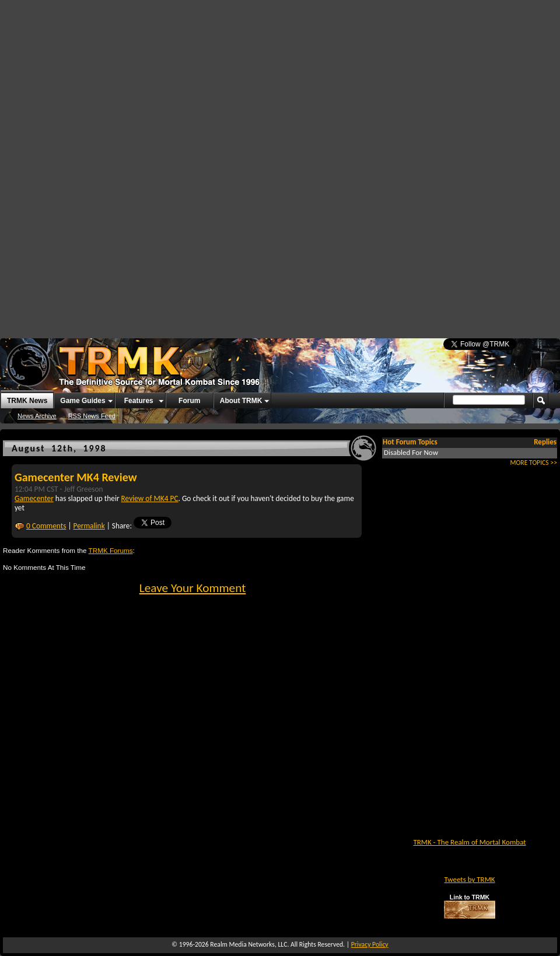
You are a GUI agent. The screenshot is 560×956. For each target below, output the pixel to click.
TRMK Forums (111, 550)
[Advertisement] (265, 87)
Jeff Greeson (84, 489)
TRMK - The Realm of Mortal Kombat (469, 842)
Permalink (89, 526)
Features (139, 401)
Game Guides (83, 401)
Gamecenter (34, 498)
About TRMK (241, 401)
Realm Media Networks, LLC (249, 944)
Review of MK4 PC (150, 498)
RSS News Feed (92, 416)
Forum (189, 401)
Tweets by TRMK (469, 879)
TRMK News (27, 401)
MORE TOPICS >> (534, 463)
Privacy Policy (370, 944)
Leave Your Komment (193, 588)
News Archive (37, 416)
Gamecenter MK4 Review (76, 477)
